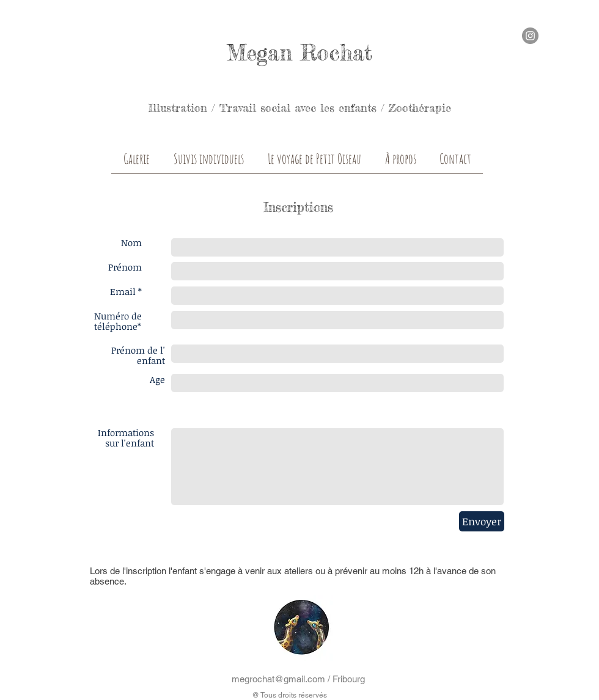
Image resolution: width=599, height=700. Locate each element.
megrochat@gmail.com (278, 679)
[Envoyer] (482, 521)
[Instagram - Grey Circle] (530, 36)
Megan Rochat (299, 53)
